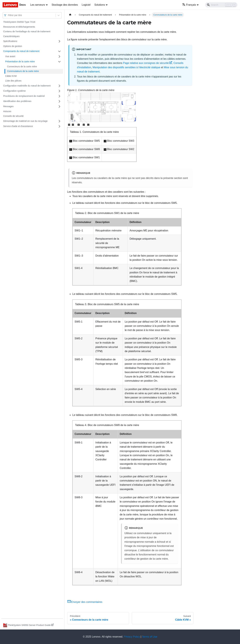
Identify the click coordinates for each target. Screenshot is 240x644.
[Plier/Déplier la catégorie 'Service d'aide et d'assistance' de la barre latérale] (59, 126)
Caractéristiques (11, 36)
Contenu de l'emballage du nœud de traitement (27, 31)
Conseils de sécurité (13, 116)
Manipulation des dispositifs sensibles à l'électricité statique (126, 67)
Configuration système (14, 91)
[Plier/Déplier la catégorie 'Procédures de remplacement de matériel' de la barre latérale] (59, 96)
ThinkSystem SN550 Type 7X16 (19, 22)
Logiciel (86, 5)
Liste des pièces (13, 81)
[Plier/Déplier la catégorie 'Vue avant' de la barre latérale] (59, 56)
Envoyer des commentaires (85, 602)
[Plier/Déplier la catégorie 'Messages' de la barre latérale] (59, 106)
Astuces (7, 111)
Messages (8, 106)
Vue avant (10, 56)
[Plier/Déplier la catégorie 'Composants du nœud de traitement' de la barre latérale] (59, 51)
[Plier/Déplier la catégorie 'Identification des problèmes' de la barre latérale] (59, 101)
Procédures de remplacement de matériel (24, 96)
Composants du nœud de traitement (21, 51)
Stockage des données (65, 5)
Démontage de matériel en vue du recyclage (25, 121)
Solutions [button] (100, 5)
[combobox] (8, 15)
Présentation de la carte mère (20, 61)
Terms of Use (149, 637)
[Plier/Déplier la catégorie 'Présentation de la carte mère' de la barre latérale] (59, 62)
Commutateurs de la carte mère (23, 71)
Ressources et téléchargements (19, 27)
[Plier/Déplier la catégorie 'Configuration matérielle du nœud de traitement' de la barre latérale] (59, 86)
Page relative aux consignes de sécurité (148, 63)
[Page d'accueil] (70, 15)
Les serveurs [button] (38, 5)
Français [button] (189, 5)
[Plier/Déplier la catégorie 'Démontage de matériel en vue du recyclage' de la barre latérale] (59, 121)
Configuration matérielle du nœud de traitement (27, 86)
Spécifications (10, 41)
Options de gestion (13, 46)
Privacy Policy (132, 637)
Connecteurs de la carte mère (22, 66)
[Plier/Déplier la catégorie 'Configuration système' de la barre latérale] (59, 91)
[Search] (221, 5)
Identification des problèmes (17, 101)
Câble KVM (11, 76)
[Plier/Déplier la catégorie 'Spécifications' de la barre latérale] (59, 41)
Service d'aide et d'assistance (18, 126)
